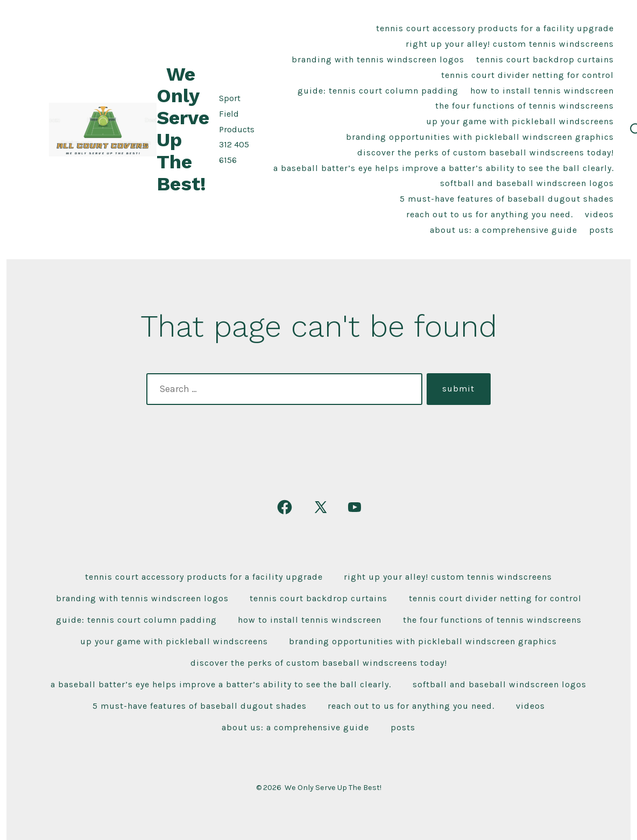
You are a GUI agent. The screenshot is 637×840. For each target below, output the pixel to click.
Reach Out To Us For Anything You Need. (490, 214)
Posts (601, 230)
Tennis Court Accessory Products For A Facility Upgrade (495, 28)
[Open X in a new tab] (321, 507)
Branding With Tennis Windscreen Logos (378, 59)
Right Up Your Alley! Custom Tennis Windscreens (510, 44)
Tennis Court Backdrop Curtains (545, 59)
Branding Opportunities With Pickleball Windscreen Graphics (480, 137)
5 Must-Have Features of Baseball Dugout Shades (507, 199)
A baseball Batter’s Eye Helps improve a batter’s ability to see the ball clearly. (444, 168)
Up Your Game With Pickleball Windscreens (520, 121)
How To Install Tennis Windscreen (542, 91)
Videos (599, 214)
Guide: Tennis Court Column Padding (378, 91)
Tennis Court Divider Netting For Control (528, 75)
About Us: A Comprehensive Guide (504, 230)
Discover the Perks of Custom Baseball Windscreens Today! (486, 152)
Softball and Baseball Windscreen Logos (527, 183)
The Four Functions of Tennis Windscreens (525, 106)
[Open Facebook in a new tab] (285, 507)
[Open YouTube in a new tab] (355, 507)
